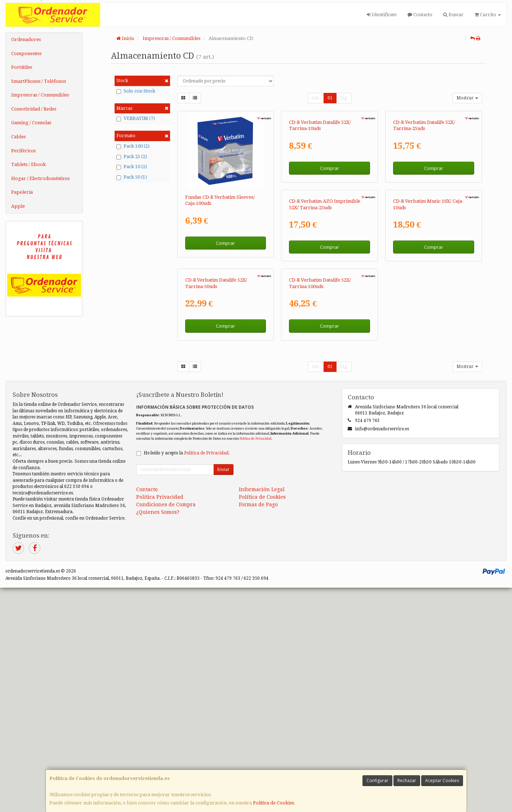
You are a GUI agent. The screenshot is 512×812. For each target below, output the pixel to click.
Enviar (223, 694)
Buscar (453, 15)
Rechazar (407, 780)
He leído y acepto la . (187, 678)
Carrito (488, 15)
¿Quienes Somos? (158, 737)
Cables (18, 137)
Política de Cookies (273, 803)
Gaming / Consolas (31, 123)
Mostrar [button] (467, 98)
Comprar (225, 243)
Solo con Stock (136, 91)
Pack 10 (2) (132, 167)
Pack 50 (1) (132, 177)
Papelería (22, 192)
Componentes (26, 53)
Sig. (344, 98)
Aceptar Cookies (442, 780)
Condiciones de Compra (166, 729)
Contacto (420, 15)
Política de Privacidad (255, 663)
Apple (18, 206)
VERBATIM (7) (136, 118)
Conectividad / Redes (34, 109)
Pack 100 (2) (133, 146)
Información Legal (262, 714)
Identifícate (382, 15)
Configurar (377, 780)
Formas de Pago (258, 729)
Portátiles (22, 67)
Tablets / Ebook (28, 164)
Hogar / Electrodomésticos (40, 178)
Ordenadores (26, 39)
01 (330, 98)
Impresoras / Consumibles (40, 95)
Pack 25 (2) (132, 157)
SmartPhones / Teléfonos (39, 81)
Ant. (316, 98)
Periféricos (23, 151)
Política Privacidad (160, 722)
